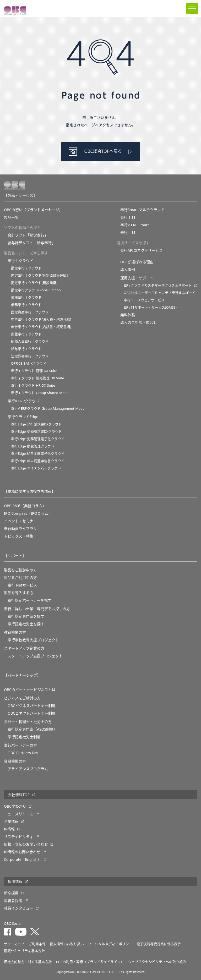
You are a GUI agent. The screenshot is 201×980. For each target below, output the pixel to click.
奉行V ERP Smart (135, 225)
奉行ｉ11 (128, 217)
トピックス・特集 (19, 536)
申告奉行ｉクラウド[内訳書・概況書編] (41, 327)
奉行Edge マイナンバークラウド (36, 468)
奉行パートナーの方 (20, 745)
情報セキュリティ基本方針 (24, 951)
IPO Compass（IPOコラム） (28, 513)
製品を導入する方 (19, 593)
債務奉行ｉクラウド (26, 305)
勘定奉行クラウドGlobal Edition (36, 290)
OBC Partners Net (23, 753)
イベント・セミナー (20, 521)
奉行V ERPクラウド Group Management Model (48, 409)
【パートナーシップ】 (22, 675)
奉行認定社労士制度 (24, 737)
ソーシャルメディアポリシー (110, 944)
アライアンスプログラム (28, 769)
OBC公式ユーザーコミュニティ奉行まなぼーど (160, 293)
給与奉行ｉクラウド (26, 349)
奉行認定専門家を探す (26, 616)
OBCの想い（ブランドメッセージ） (33, 210)
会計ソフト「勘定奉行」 (28, 235)
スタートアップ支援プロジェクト (35, 656)
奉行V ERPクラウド (23, 401)
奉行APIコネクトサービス (142, 250)
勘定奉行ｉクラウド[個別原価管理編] (39, 275)
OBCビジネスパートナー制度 (32, 706)
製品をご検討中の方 (20, 570)
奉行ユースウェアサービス (144, 300)
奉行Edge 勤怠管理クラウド (33, 446)
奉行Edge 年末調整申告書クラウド (38, 461)
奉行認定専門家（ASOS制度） (32, 729)
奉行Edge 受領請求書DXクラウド (36, 432)
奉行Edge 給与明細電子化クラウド (38, 454)
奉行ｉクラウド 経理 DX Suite (34, 371)
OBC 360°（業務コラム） (25, 506)
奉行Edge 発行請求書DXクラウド (36, 424)
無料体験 (128, 315)
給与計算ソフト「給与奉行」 (31, 243)
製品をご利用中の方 (20, 578)
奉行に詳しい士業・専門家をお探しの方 (37, 609)
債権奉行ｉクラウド (26, 297)
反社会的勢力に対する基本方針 (28, 962)
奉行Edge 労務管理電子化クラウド (38, 439)
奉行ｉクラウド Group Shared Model (40, 393)
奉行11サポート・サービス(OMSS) (150, 307)
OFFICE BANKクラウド (29, 363)
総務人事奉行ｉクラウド (30, 341)
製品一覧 (11, 217)
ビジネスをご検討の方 (22, 698)
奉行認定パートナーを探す (30, 600)
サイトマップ (14, 944)
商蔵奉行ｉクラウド (26, 334)
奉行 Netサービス (22, 585)
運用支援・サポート (137, 278)
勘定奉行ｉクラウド (26, 268)
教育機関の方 (15, 632)
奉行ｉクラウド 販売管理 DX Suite (37, 378)
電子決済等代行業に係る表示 (159, 944)
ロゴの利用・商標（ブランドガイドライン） (90, 962)
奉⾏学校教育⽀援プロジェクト (33, 640)
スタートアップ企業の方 (24, 648)
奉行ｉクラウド (20, 261)
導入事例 (128, 270)
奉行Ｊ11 (128, 233)
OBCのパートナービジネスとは (30, 690)
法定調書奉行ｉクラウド (30, 356)
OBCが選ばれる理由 (137, 262)
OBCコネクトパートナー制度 (32, 713)
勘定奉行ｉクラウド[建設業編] (34, 283)
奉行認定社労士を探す (26, 624)
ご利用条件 (37, 944)
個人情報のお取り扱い (67, 944)
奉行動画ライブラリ (20, 529)
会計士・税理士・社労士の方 (28, 722)
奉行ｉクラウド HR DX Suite (33, 385)
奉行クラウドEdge (23, 417)
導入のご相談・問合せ (139, 322)
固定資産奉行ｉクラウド (30, 312)
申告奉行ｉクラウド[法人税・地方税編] (41, 319)
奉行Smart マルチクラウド (142, 210)
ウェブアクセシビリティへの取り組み (157, 962)
